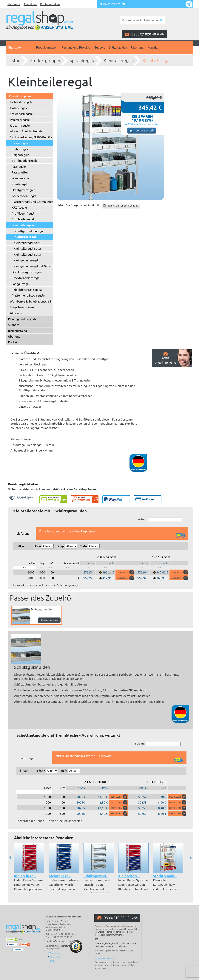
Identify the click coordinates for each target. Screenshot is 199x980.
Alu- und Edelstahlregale (26, 131)
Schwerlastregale (21, 114)
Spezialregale (82, 60)
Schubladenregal (23, 219)
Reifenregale (20, 149)
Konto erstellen (50, 4)
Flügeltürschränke (22, 307)
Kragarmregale (20, 125)
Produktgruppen (47, 48)
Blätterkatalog (118, 48)
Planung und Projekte (76, 48)
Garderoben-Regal (24, 196)
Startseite (14, 4)
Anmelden (30, 4)
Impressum (55, 957)
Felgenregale (21, 155)
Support (99, 48)
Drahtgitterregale (23, 190)
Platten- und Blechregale (28, 295)
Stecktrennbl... (165, 876)
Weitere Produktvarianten (144, 124)
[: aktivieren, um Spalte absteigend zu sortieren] (24, 567)
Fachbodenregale (21, 102)
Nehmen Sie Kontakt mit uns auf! (121, 206)
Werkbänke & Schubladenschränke (33, 301)
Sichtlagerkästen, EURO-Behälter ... (33, 137)
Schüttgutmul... (96, 876)
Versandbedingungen (104, 958)
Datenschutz (56, 953)
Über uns (137, 48)
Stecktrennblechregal (26, 278)
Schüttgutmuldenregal (29, 231)
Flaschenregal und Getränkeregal (34, 201)
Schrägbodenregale (25, 160)
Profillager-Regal (23, 213)
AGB (52, 960)
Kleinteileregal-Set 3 (27, 254)
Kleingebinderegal (26, 260)
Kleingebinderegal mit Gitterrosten (37, 266)
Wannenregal (21, 178)
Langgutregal (21, 284)
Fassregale (19, 166)
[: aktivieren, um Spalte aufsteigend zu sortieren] (41, 567)
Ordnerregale (19, 108)
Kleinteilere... (25, 876)
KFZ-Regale (19, 207)
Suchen (159, 519)
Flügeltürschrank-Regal (27, 289)
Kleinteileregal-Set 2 (27, 248)
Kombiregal (19, 184)
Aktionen (16, 313)
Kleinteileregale (119, 60)
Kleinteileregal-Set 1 (27, 243)
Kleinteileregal (157, 60)
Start (17, 60)
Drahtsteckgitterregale (27, 272)
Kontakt (152, 48)
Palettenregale (20, 120)
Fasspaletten (20, 172)
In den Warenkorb (142, 131)
